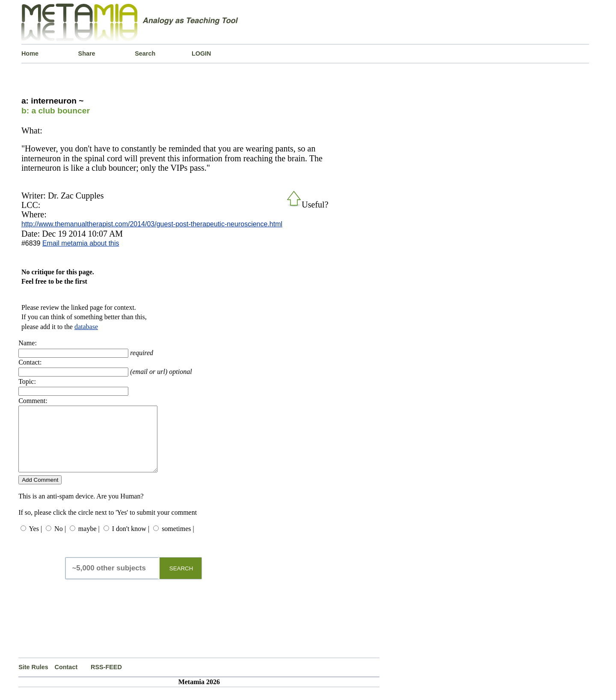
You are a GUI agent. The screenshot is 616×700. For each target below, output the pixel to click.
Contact (66, 680)
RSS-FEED (106, 680)
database (86, 327)
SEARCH (181, 581)
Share (87, 53)
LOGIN (201, 53)
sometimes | (178, 541)
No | (60, 541)
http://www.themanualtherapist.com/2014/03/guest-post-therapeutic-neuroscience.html (152, 224)
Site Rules (33, 680)
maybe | (89, 541)
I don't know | (131, 541)
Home (30, 53)
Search (145, 53)
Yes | (36, 541)
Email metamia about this (81, 243)
